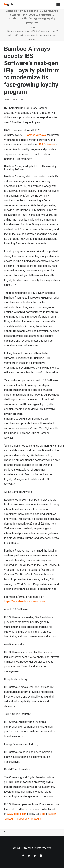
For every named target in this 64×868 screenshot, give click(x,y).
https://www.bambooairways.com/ (25, 602)
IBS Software (47, 145)
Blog (43, 814)
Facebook (23, 819)
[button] (58, 4)
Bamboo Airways (36, 135)
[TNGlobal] (9, 4)
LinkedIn (10, 819)
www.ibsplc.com (17, 814)
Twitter (52, 814)
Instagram (37, 819)
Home (32, 27)
